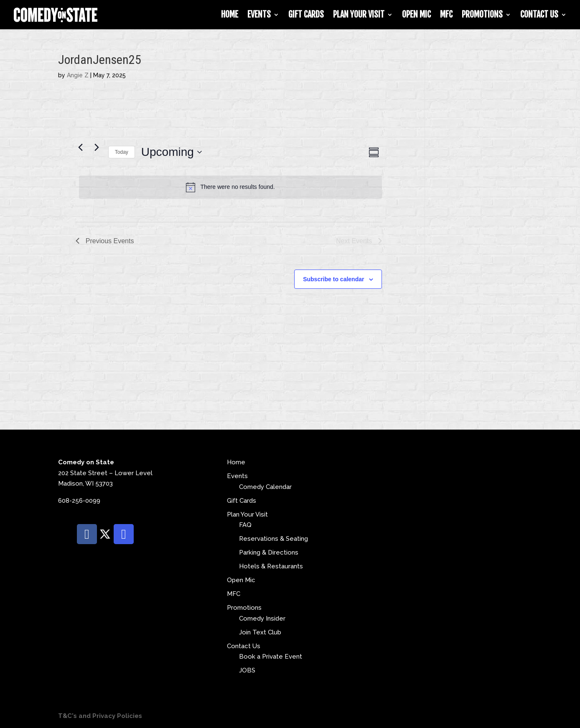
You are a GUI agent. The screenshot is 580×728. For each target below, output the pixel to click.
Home (230, 16)
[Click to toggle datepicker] (172, 152)
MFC (446, 16)
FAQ (245, 525)
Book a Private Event (271, 657)
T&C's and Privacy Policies (100, 716)
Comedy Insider (262, 619)
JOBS (247, 670)
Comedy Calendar (265, 487)
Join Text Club (260, 632)
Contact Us (539, 16)
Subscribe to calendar (333, 279)
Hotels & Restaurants (271, 566)
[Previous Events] (81, 148)
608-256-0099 (79, 501)
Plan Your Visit (359, 16)
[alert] (231, 187)
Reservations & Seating (273, 539)
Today (122, 152)
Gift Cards (306, 16)
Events (259, 16)
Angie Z (78, 75)
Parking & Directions (269, 552)
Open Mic (416, 16)
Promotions (482, 16)
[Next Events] (97, 148)
